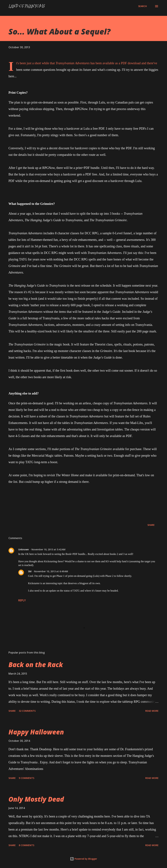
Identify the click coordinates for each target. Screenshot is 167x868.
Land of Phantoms (26, 6)
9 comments (27, 778)
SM (30, 571)
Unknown (24, 549)
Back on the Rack (36, 665)
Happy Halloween (36, 732)
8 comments (27, 845)
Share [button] (151, 525)
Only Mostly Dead (36, 799)
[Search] (142, 6)
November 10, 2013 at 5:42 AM (48, 549)
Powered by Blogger (83, 859)
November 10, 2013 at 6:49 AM (51, 571)
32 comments (27, 711)
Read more (152, 711)
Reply (22, 600)
